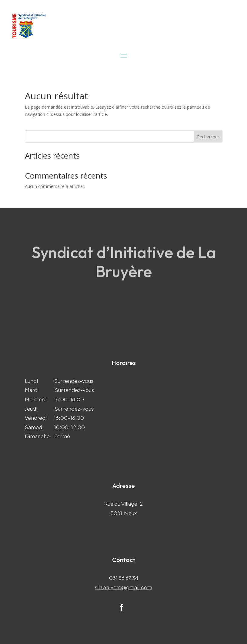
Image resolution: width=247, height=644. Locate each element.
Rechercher (208, 137)
